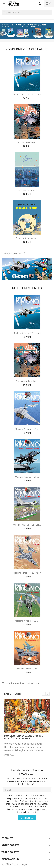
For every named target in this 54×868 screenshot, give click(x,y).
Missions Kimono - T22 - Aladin (27, 573)
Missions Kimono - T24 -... (27, 429)
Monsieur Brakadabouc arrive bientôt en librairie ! (24, 737)
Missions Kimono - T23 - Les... (27, 525)
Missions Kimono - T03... (27, 669)
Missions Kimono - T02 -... (27, 621)
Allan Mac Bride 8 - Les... (27, 142)
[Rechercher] (27, 12)
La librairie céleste (27, 190)
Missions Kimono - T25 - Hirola (27, 94)
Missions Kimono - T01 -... (27, 477)
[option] (27, 31)
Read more (9, 755)
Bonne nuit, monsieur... (27, 238)
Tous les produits (14, 253)
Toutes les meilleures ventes (21, 684)
